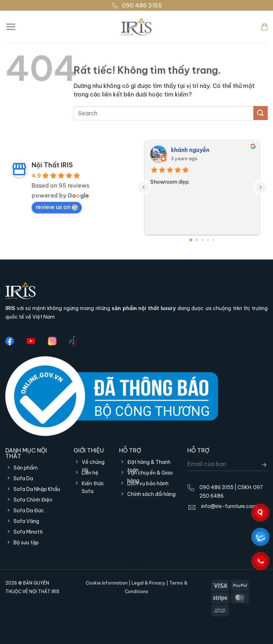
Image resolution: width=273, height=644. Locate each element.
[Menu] (11, 27)
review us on (57, 207)
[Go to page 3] (208, 240)
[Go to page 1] (196, 240)
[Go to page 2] (202, 240)
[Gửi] (261, 113)
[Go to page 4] (213, 240)
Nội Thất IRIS (52, 165)
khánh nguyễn (190, 150)
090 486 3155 (137, 5)
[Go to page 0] (191, 240)
